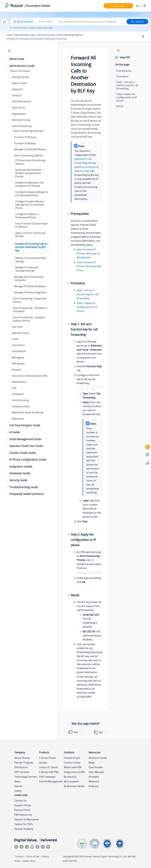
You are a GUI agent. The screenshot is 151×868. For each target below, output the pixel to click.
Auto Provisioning (46, 35)
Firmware (94, 777)
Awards (18, 786)
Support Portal (23, 805)
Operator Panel (20, 333)
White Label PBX (73, 767)
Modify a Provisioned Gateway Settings (27, 269)
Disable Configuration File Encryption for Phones (29, 184)
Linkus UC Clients (49, 767)
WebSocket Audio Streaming (27, 412)
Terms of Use (33, 856)
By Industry (70, 777)
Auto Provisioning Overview (28, 131)
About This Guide (20, 71)
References (18, 419)
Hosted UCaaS (72, 758)
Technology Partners (26, 777)
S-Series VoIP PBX (49, 772)
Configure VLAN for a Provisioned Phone (27, 216)
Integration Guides (21, 466)
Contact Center (72, 763)
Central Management (51, 781)
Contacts (17, 95)
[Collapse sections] (143, 37)
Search (137, 21)
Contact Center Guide (22, 453)
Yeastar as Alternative (26, 819)
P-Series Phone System (47, 760)
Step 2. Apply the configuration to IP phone (87, 307)
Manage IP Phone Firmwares (30, 286)
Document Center (38, 6)
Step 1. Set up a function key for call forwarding (88, 294)
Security (16, 370)
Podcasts (94, 786)
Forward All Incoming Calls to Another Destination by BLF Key (37, 39)
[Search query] (92, 22)
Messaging (18, 357)
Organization (19, 114)
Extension (17, 89)
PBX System (18, 364)
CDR (14, 388)
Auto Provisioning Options (69, 35)
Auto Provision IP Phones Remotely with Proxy (89, 266)
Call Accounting (20, 400)
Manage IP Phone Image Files (30, 292)
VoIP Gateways (47, 777)
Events (18, 791)
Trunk (15, 339)
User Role (17, 327)
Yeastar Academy (24, 829)
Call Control (18, 345)
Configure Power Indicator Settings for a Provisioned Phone (30, 205)
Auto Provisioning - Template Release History (29, 319)
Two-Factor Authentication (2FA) (29, 376)
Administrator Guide (25, 35)
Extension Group (21, 120)
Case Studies (96, 767)
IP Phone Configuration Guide (28, 460)
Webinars (94, 781)
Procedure (122, 76)
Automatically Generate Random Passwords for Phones (28, 173)
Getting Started (20, 77)
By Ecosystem (71, 781)
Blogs (92, 763)
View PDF (125, 57)
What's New (17, 59)
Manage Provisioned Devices (30, 149)
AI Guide (15, 432)
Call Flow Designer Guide (25, 425)
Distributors (21, 767)
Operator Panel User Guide (26, 446)
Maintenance (19, 382)
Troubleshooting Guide (24, 487)
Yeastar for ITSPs (24, 824)
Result (120, 106)
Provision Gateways (25, 143)
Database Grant (20, 406)
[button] (8, 59)
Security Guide (18, 480)
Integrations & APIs (74, 772)
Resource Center (98, 758)
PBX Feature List (23, 815)
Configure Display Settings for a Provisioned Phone (32, 194)
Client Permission (21, 101)
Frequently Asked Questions (27, 494)
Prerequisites (124, 71)
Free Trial (118, 6)
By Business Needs (74, 786)
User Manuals (96, 772)
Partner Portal (22, 810)
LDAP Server (19, 108)
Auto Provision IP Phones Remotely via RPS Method (88, 253)
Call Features (19, 351)
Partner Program (24, 763)
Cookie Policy (29, 861)
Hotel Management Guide (25, 439)
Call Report (18, 394)
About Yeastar (22, 758)
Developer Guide (20, 473)
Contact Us (20, 801)
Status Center (19, 83)
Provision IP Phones (25, 137)
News (17, 781)
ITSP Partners (22, 772)
